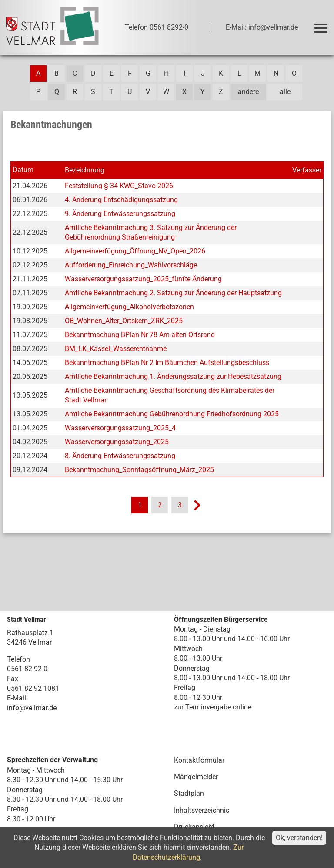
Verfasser (307, 170)
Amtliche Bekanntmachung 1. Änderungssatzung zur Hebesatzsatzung (173, 377)
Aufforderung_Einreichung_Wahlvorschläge (131, 265)
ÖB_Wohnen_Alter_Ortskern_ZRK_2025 (124, 321)
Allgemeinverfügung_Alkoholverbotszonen (129, 307)
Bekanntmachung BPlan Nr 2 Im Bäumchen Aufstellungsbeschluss (167, 363)
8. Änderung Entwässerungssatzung (120, 456)
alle (285, 92)
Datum (23, 170)
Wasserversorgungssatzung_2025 (117, 442)
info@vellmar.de (32, 708)
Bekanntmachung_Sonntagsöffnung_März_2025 (139, 470)
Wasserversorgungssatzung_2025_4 (120, 428)
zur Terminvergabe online (213, 707)
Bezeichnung (85, 170)
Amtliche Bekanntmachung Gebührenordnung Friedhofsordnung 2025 (172, 414)
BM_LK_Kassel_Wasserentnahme (116, 349)
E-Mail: (17, 698)
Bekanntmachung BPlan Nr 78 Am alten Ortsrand (140, 335)
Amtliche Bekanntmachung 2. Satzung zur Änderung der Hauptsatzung (173, 293)
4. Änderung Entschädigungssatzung (121, 200)
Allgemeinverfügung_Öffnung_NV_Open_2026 (135, 251)
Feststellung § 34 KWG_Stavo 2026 (119, 186)
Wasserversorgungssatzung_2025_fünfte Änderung (143, 279)
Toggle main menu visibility (322, 24)
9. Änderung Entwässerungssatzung (120, 214)
